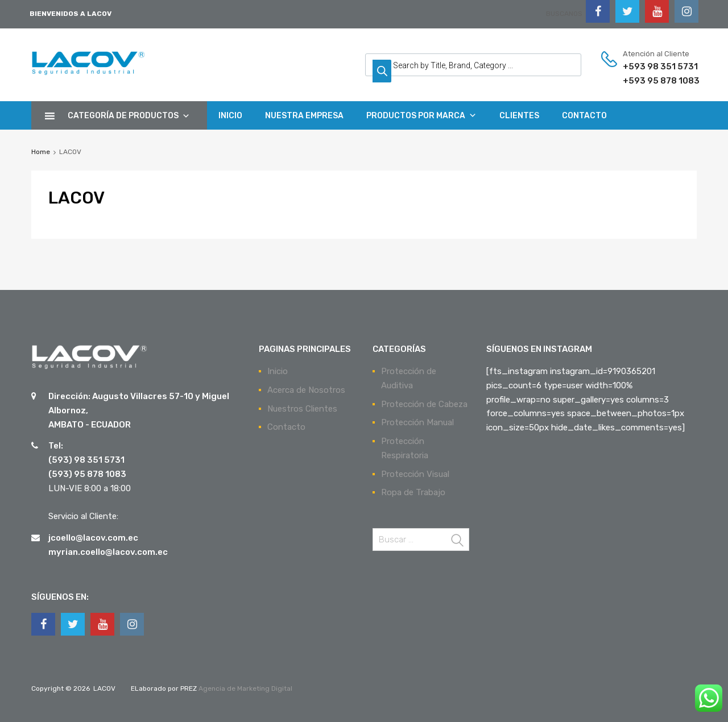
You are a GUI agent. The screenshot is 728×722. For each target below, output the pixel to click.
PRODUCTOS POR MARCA (421, 115)
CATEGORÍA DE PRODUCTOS (129, 115)
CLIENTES (519, 116)
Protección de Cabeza (424, 404)
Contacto (286, 427)
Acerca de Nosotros (306, 390)
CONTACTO (584, 116)
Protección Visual (415, 474)
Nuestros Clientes (302, 409)
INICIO (230, 116)
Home (41, 152)
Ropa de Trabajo (413, 492)
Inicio (278, 371)
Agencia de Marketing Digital (245, 688)
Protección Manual (417, 422)
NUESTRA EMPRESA (304, 116)
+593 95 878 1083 (651, 81)
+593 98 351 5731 (651, 67)
